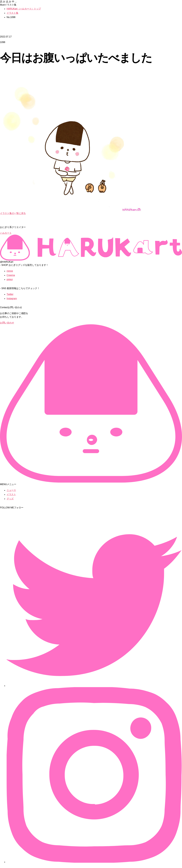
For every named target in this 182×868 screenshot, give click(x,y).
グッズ (10, 499)
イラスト (11, 494)
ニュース (11, 490)
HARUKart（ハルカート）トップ (24, 9)
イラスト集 (12, 13)
